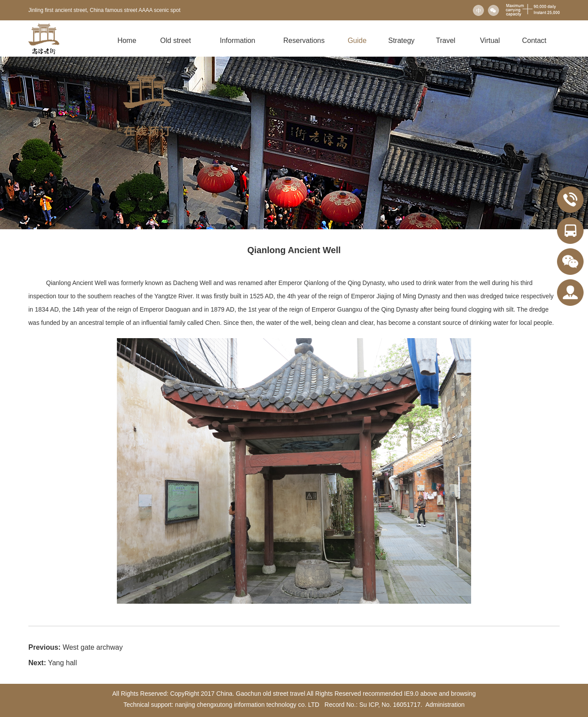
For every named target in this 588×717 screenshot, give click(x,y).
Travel (446, 40)
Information (237, 40)
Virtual (490, 40)
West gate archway (93, 647)
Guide (357, 40)
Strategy (402, 40)
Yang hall (62, 663)
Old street (176, 40)
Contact (534, 40)
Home (127, 40)
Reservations (304, 40)
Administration (445, 705)
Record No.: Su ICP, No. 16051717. (373, 705)
